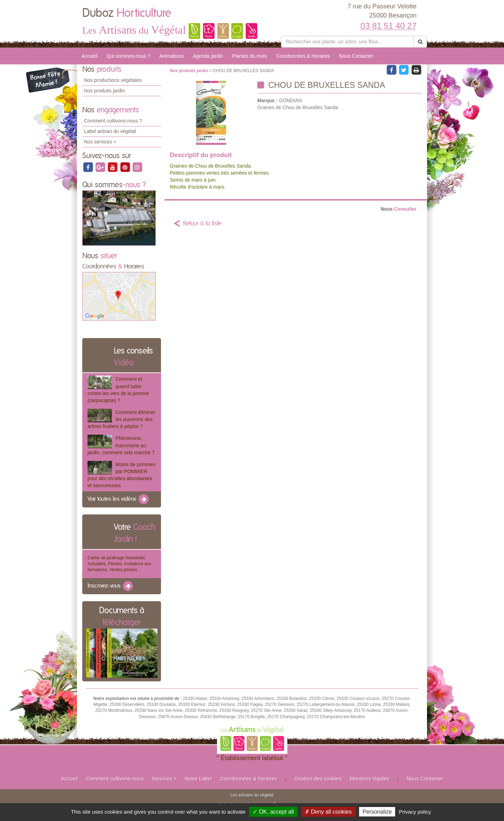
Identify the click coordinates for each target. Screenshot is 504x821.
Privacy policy (415, 812)
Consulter (399, 209)
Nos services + (100, 142)
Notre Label (198, 778)
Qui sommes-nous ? (128, 56)
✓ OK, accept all (273, 812)
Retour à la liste (202, 224)
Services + (164, 778)
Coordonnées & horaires (249, 778)
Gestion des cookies (318, 778)
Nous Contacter (356, 56)
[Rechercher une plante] (347, 42)
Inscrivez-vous (111, 586)
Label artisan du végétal (110, 131)
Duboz (127, 13)
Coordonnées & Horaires (303, 56)
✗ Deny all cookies (328, 812)
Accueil (89, 56)
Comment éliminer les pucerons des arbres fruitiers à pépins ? (121, 419)
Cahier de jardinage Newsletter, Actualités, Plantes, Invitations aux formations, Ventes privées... (119, 564)
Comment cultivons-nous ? (113, 121)
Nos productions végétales (113, 80)
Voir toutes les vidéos (119, 499)
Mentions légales (370, 778)
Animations (171, 56)
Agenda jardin (208, 56)
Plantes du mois (250, 56)
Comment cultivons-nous (115, 778)
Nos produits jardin (104, 91)
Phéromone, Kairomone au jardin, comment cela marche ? (121, 445)
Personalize (377, 812)
